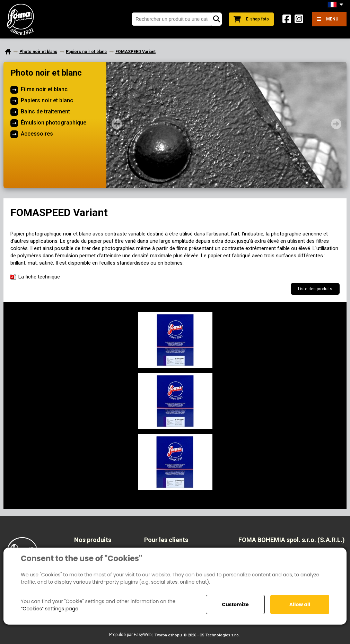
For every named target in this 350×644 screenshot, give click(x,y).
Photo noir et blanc (46, 73)
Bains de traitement (45, 111)
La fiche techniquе (39, 277)
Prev (117, 124)
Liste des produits (315, 289)
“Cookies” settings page (50, 609)
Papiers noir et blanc (47, 100)
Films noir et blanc (44, 89)
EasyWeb (143, 635)
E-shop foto (251, 19)
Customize (235, 604)
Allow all (300, 604)
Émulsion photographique (54, 123)
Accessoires (37, 134)
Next (336, 124)
